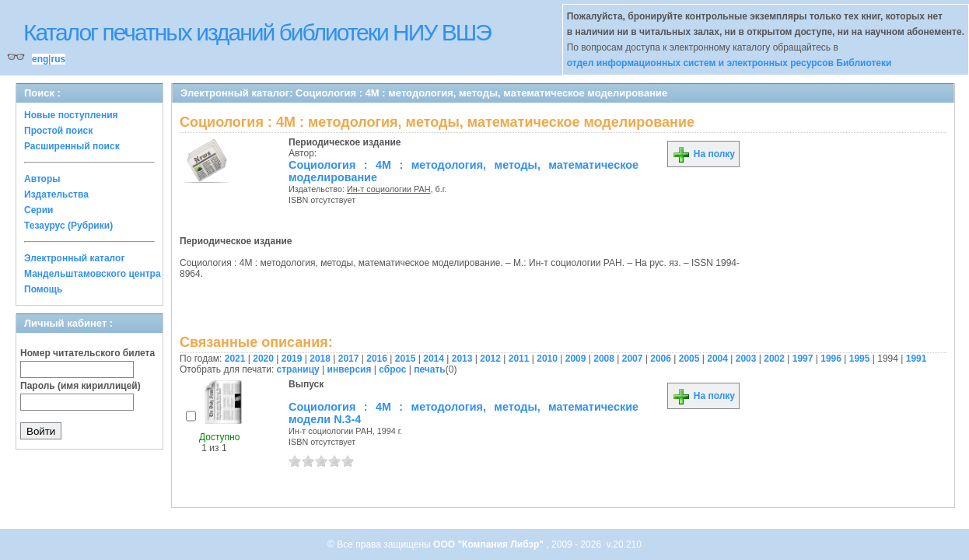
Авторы (42, 179)
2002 (774, 359)
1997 (803, 359)
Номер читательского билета (87, 353)
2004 (717, 359)
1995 (860, 359)
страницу (298, 369)
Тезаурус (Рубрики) (68, 226)
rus (58, 59)
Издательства (56, 194)
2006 (661, 359)
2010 (547, 359)
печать (430, 369)
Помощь (43, 289)
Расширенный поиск (72, 146)
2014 (434, 359)
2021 (235, 359)
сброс (392, 369)
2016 (377, 359)
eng (40, 59)
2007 (633, 359)
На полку (703, 154)
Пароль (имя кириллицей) (80, 386)
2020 (263, 359)
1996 (831, 359)
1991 (917, 359)
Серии (38, 210)
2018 (320, 359)
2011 (519, 359)
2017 (349, 359)
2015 (406, 359)
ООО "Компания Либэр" (490, 544)
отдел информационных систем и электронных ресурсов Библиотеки (729, 63)
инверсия (350, 369)
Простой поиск (58, 131)
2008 (604, 359)
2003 (746, 359)
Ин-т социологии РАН (389, 189)
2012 (490, 359)
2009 (576, 359)
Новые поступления (71, 115)
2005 (689, 359)
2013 (462, 359)
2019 (292, 359)
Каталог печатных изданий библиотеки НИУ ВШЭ (257, 32)
